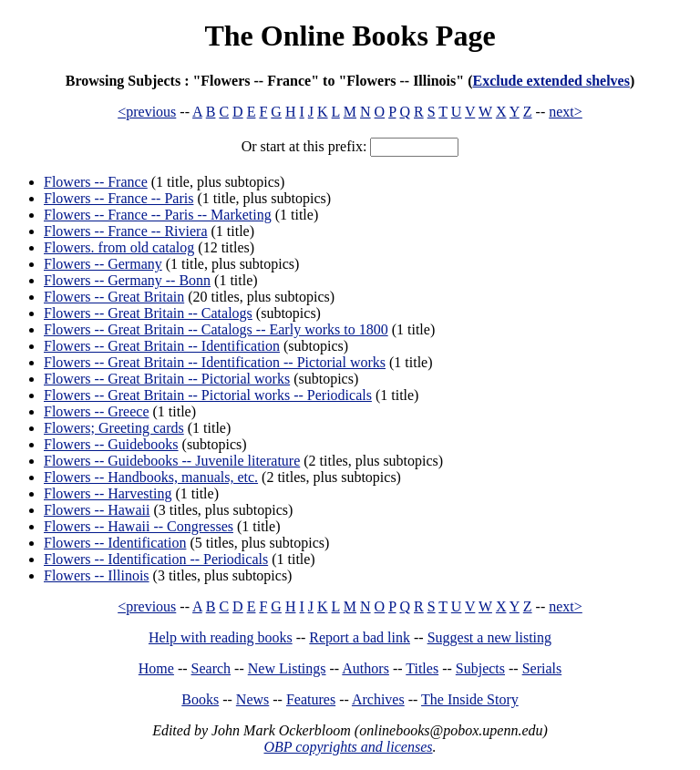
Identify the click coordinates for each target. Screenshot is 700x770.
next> (566, 112)
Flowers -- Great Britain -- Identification (162, 346)
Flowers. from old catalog (119, 247)
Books (200, 699)
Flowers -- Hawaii (97, 510)
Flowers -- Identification (115, 543)
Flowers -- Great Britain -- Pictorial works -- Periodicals (208, 395)
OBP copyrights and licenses (348, 747)
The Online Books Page (350, 36)
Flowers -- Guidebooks (111, 444)
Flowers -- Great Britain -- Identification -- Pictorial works (215, 362)
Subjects (480, 668)
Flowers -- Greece (97, 411)
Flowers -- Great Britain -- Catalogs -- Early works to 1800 (216, 329)
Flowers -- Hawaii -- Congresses (139, 526)
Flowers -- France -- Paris (118, 198)
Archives (378, 699)
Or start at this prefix (302, 146)
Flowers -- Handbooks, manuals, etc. (151, 477)
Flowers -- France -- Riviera (126, 231)
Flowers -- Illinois (97, 575)
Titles (422, 668)
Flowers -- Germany (103, 264)
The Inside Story (470, 699)
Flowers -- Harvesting (108, 493)
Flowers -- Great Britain (114, 297)
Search (211, 668)
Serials (542, 668)
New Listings (287, 668)
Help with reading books (221, 637)
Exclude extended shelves (551, 81)
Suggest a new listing (489, 637)
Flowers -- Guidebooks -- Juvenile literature (172, 461)
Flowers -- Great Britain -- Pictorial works (167, 379)
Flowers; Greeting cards (114, 428)
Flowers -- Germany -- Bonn (127, 280)
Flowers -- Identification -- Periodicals (156, 559)
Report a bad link (360, 637)
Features (311, 699)
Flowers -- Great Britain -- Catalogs (148, 313)
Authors (365, 668)
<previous (147, 112)
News (252, 699)
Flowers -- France (96, 182)
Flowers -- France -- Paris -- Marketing (158, 215)
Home (156, 668)
